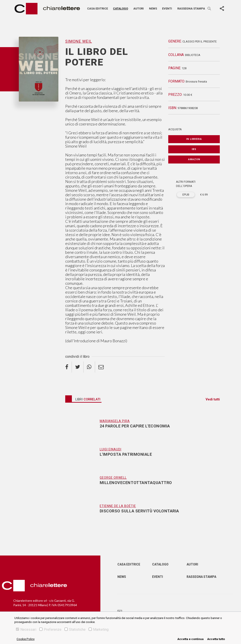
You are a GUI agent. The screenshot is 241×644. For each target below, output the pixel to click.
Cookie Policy (26, 639)
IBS (194, 149)
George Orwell (113, 478)
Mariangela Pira (115, 421)
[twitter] (78, 367)
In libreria (194, 139)
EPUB (186, 195)
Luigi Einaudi (111, 449)
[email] (101, 367)
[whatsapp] (89, 367)
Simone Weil (79, 41)
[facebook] (69, 367)
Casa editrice (98, 9)
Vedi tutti (213, 399)
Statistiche (75, 630)
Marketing (99, 630)
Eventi (167, 9)
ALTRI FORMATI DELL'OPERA (186, 184)
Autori (139, 9)
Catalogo (120, 9)
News (153, 9)
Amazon (194, 159)
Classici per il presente (200, 41)
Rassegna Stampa (201, 577)
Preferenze (50, 630)
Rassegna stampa (191, 9)
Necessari (26, 630)
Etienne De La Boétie (118, 506)
